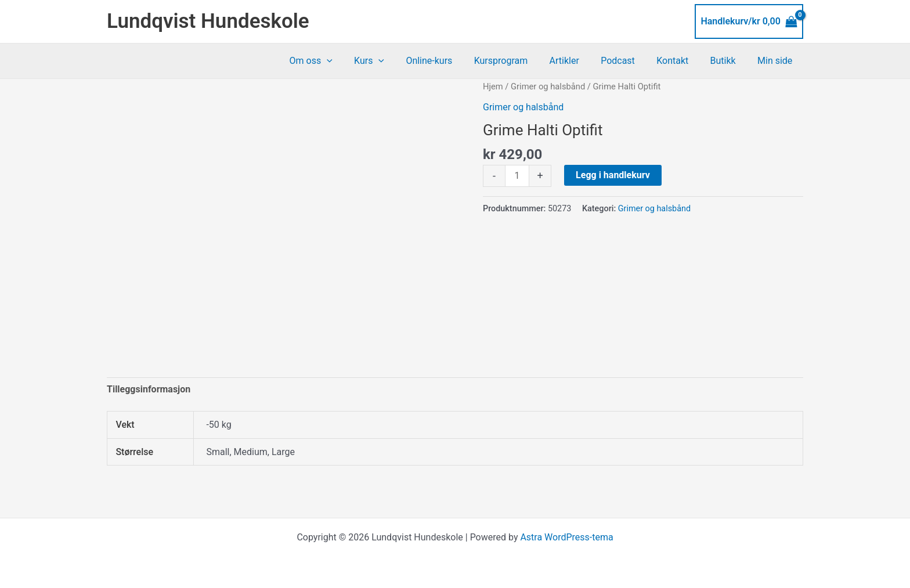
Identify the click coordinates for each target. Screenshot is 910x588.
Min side (777, 61)
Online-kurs (449, 61)
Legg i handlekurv (613, 175)
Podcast (629, 61)
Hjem (493, 86)
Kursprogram (518, 61)
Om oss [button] (337, 61)
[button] (353, 61)
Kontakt (680, 61)
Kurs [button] (392, 61)
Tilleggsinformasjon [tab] (149, 389)
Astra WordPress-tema (566, 537)
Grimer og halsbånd (548, 86)
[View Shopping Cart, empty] (749, 21)
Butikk (728, 61)
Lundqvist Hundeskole (208, 21)
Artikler (578, 61)
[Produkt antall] (517, 176)
